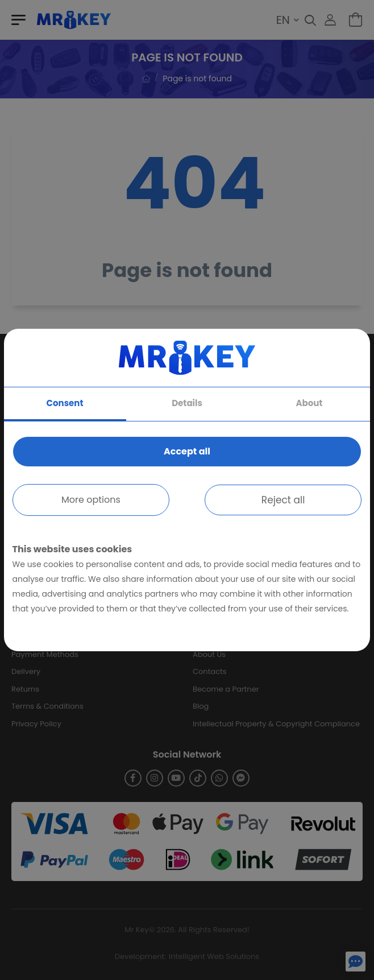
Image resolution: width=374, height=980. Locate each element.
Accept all (187, 451)
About (309, 403)
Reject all (283, 500)
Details (187, 403)
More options (91, 500)
